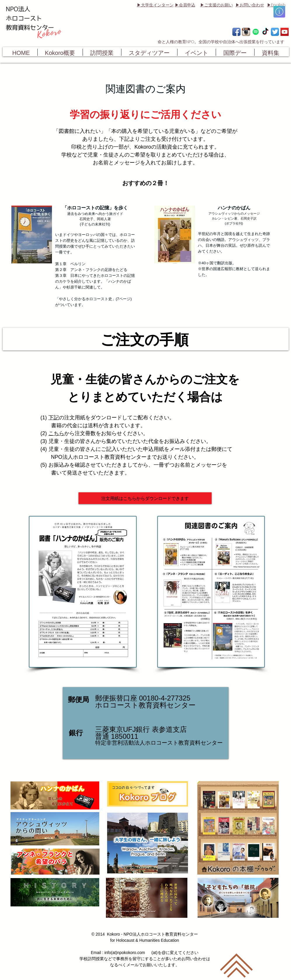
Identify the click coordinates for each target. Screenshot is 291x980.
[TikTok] (265, 32)
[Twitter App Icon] (275, 32)
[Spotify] (256, 32)
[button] (279, 12)
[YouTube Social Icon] (285, 32)
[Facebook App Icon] (236, 32)
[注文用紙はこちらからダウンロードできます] (145, 498)
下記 (54, 418)
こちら (56, 433)
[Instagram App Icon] (246, 32)
